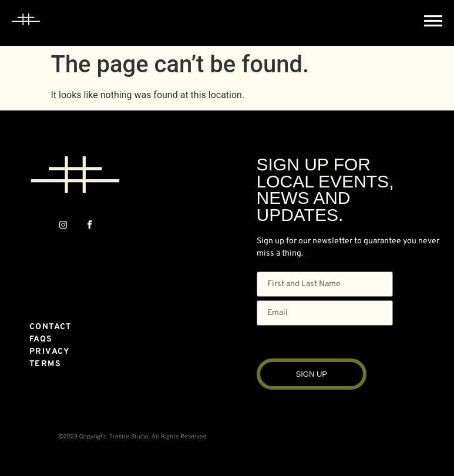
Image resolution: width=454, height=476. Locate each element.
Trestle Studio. (130, 436)
